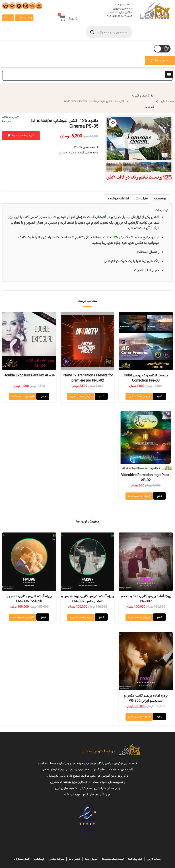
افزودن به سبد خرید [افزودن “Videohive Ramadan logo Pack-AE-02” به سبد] (139, 496)
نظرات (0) (142, 199)
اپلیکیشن (39, 859)
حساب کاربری (154, 859)
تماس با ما (74, 859)
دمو (159, 396)
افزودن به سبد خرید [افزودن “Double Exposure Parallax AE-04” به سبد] (23, 396)
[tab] (160, 199)
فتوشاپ (150, 107)
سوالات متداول (56, 859)
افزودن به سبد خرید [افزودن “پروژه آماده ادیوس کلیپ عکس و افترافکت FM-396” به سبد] (23, 617)
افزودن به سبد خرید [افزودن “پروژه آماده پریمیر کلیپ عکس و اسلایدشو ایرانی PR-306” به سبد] (139, 717)
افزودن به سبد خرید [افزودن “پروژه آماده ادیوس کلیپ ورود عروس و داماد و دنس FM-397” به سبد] (81, 617)
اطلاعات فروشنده (118, 199)
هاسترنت (88, 847)
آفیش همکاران (22, 859)
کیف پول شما (135, 859)
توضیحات (160, 199)
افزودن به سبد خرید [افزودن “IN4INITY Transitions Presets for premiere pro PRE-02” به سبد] (81, 396)
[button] (169, 75)
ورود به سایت (24, 18)
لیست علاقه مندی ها (113, 859)
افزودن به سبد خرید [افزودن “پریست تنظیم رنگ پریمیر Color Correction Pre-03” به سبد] (139, 396)
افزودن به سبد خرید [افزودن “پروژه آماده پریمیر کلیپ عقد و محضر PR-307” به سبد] (139, 617)
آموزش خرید (91, 859)
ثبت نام (8, 18)
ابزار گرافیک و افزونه (143, 96)
